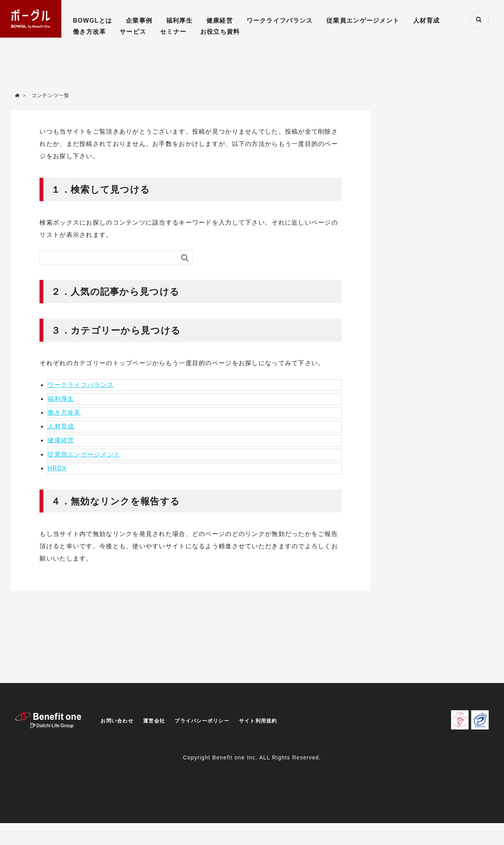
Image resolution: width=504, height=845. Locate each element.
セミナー (173, 32)
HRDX (57, 470)
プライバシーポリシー (208, 723)
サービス (133, 32)
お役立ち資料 (220, 32)
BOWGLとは (92, 21)
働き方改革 (89, 32)
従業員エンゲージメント (363, 21)
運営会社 (157, 723)
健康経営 (220, 21)
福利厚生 (179, 21)
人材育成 (426, 21)
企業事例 (139, 21)
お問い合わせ (118, 723)
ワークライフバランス (280, 21)
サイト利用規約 (268, 723)
